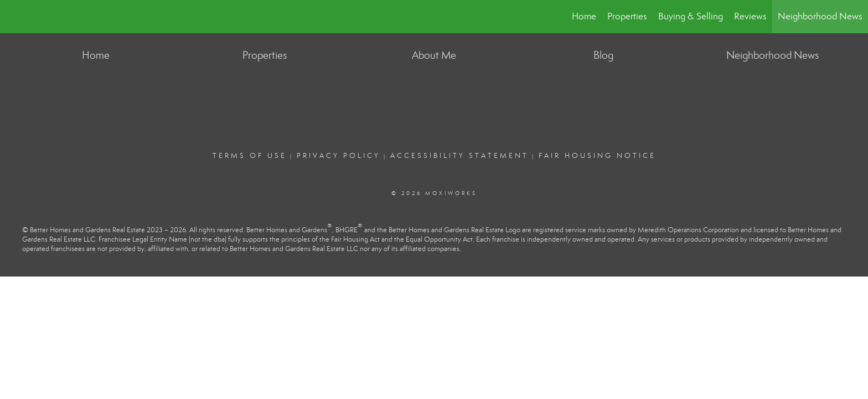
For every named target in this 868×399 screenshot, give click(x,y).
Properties (627, 16)
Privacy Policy (339, 156)
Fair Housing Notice (597, 156)
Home (584, 16)
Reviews (750, 16)
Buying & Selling (691, 16)
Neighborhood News (820, 16)
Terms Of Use (250, 156)
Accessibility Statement (459, 156)
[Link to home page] (14, 17)
